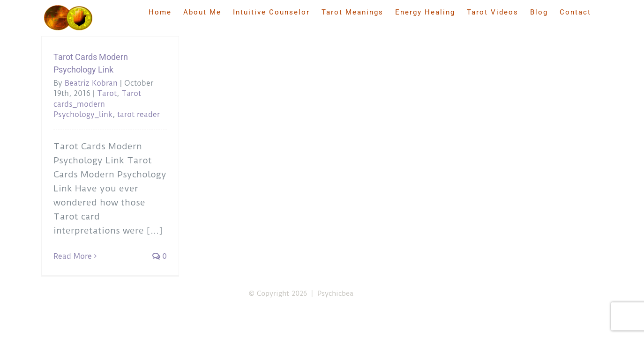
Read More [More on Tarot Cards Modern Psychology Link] (73, 256)
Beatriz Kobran (91, 83)
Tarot (107, 93)
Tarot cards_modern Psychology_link (97, 104)
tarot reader (139, 114)
